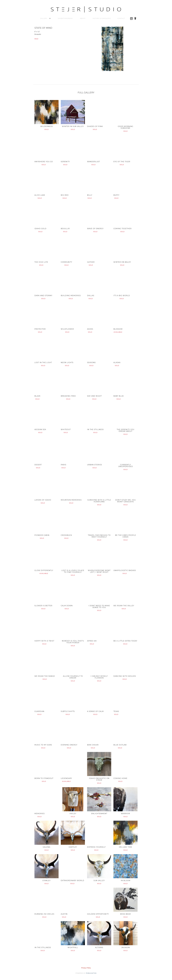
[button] (44, 18)
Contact (121, 18)
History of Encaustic (102, 18)
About (83, 18)
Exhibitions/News (65, 18)
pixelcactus (91, 973)
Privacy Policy (86, 968)
